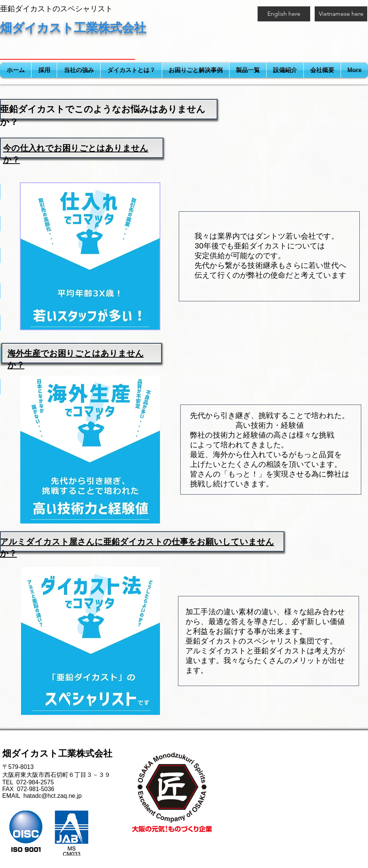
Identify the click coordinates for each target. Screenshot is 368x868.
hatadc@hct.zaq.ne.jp (52, 796)
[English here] (284, 14)
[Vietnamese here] (341, 14)
